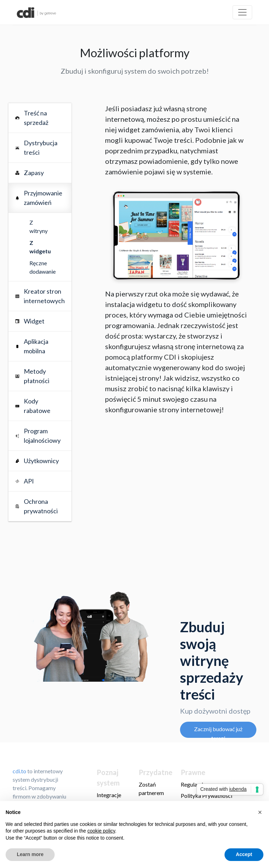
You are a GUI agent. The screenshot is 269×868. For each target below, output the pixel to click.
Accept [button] (244, 854)
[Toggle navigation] (242, 12)
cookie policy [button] (101, 831)
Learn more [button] (30, 854)
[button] (260, 812)
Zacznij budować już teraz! (218, 732)
